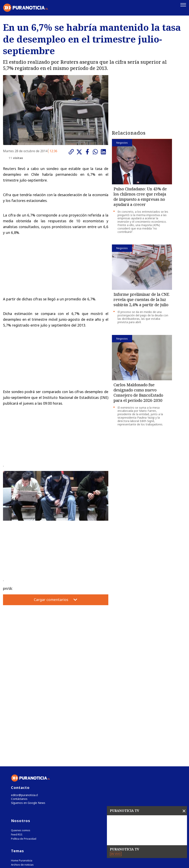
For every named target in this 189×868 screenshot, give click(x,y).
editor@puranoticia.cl (24, 712)
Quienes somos (21, 748)
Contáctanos (19, 716)
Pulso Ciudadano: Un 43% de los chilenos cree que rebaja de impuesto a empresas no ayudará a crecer (140, 196)
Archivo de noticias (22, 782)
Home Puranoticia (22, 778)
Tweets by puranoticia (28, 794)
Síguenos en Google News (27, 720)
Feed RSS (17, 752)
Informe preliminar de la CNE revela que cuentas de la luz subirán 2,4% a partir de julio (141, 299)
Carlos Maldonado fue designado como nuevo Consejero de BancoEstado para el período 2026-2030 (138, 392)
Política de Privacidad (24, 756)
